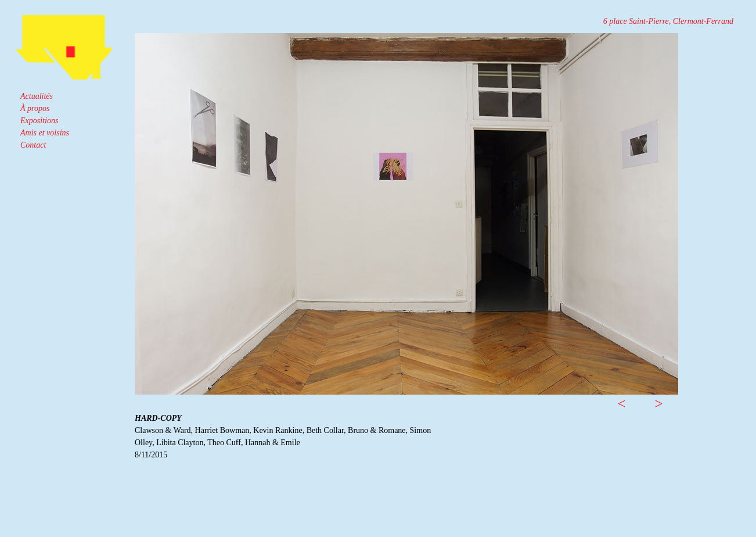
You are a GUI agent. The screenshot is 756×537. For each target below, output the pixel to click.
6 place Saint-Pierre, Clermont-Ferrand (668, 21)
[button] (622, 387)
